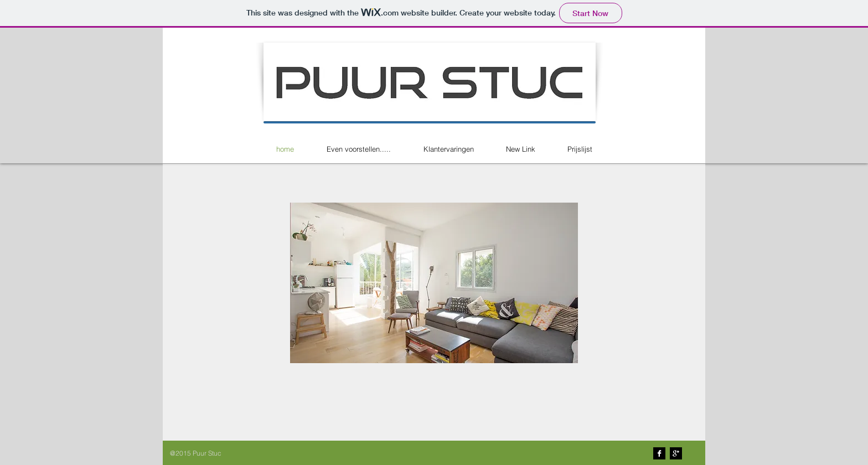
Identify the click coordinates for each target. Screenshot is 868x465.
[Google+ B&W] (676, 453)
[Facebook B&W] (659, 453)
